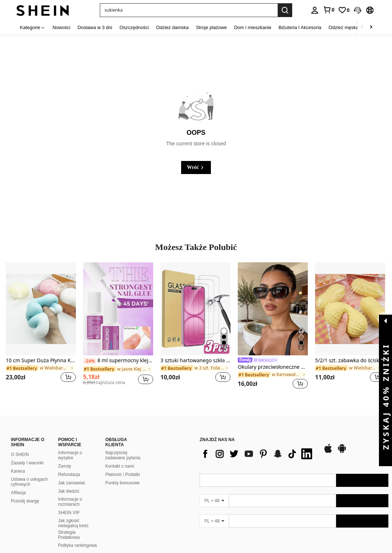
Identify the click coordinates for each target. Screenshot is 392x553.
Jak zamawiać (72, 474)
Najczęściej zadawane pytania (123, 447)
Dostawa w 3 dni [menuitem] (95, 27)
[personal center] (315, 10)
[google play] (342, 443)
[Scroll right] (371, 27)
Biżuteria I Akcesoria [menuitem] (300, 27)
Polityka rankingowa (77, 537)
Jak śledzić (69, 483)
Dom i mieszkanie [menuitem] (253, 27)
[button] (189, 10)
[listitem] (41, 327)
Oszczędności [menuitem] (134, 27)
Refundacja (69, 466)
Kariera (18, 463)
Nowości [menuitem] (62, 27)
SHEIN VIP (69, 504)
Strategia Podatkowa (69, 526)
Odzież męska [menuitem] (343, 27)
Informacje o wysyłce (70, 447)
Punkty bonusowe (123, 474)
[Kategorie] (33, 27)
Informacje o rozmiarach (70, 493)
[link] (328, 10)
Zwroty (65, 457)
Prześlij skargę (25, 492)
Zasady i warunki (27, 454)
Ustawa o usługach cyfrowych (29, 473)
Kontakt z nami (120, 457)
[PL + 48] (214, 492)
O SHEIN (20, 446)
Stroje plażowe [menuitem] (211, 27)
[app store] (328, 443)
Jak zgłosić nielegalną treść (73, 514)
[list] (258, 445)
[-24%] (89, 361)
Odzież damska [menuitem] (172, 27)
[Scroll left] (362, 27)
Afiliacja (18, 484)
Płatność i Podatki (123, 466)
